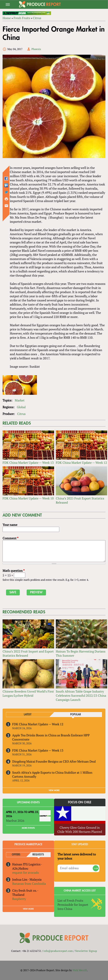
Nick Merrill (80, 970)
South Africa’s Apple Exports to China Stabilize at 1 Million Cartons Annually (52, 775)
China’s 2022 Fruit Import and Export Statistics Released (28, 653)
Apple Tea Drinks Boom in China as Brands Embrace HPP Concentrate (51, 737)
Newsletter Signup (86, 951)
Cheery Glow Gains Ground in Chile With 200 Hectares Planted (80, 830)
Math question (14, 571)
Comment (10, 538)
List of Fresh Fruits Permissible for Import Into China (73, 905)
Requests (38, 855)
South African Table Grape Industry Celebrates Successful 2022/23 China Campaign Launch (81, 695)
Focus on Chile (80, 802)
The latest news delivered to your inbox (77, 856)
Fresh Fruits (22, 18)
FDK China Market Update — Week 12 (81, 463)
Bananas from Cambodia (29, 884)
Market (20, 400)
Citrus (37, 18)
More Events (28, 828)
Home (7, 18)
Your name (10, 525)
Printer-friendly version (6, 199)
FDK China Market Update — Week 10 (28, 498)
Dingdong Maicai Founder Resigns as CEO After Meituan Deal (54, 761)
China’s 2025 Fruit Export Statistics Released (80, 500)
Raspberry (19, 899)
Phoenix (36, 49)
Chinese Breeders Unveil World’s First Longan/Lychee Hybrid (28, 693)
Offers (16, 855)
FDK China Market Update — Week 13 (28, 463)
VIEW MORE (54, 790)
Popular (76, 715)
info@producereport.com (58, 951)
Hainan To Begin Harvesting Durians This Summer (81, 653)
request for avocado (26, 873)
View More (28, 909)
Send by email (6, 206)
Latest (28, 715)
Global (21, 407)
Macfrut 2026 (15, 821)
